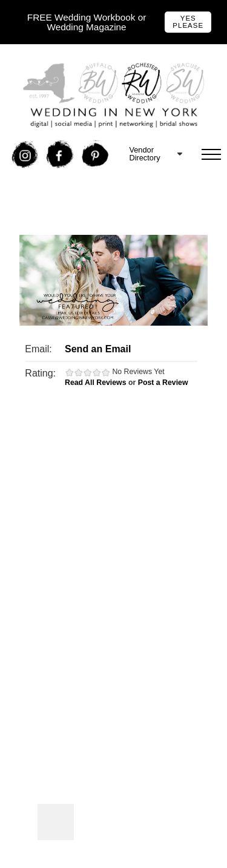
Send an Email (98, 349)
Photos (56, 822)
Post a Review (163, 383)
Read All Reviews (96, 383)
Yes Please (188, 22)
